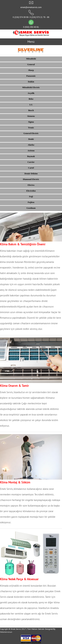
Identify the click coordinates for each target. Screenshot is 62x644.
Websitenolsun (6, 632)
